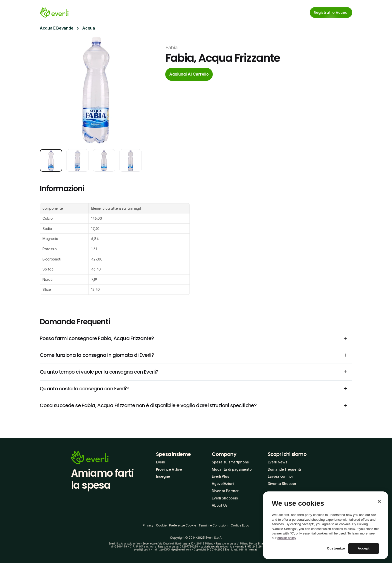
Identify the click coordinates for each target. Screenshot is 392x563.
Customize (336, 548)
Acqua (88, 28)
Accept (364, 548)
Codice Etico (240, 525)
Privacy (148, 525)
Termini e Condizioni (213, 525)
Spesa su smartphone (230, 462)
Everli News (278, 462)
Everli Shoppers (225, 498)
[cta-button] (189, 74)
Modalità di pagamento (232, 469)
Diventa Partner (225, 491)
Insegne (163, 476)
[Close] (379, 501)
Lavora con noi (280, 476)
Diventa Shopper (282, 484)
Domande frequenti (284, 469)
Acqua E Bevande (56, 28)
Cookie (161, 525)
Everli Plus (220, 476)
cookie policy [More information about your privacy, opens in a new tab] (287, 538)
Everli (160, 462)
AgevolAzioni (223, 484)
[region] (325, 525)
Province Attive (169, 469)
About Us (220, 505)
